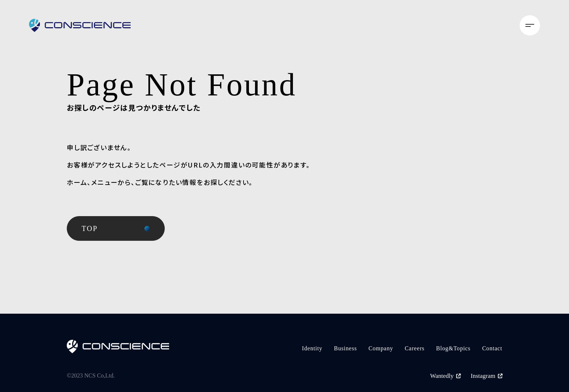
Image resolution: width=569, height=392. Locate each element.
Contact (492, 348)
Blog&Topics (453, 348)
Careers (414, 348)
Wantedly (445, 376)
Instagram (486, 376)
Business (345, 348)
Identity (312, 348)
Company (381, 348)
